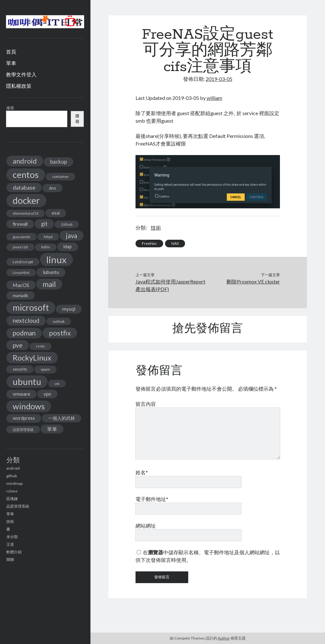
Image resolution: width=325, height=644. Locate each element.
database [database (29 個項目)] (24, 188)
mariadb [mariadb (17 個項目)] (20, 295)
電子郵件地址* (152, 499)
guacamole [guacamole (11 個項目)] (22, 237)
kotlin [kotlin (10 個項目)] (46, 247)
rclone (12, 491)
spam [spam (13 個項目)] (45, 369)
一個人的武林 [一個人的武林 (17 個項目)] (62, 418)
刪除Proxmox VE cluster (253, 281)
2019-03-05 (219, 79)
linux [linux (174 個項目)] (56, 260)
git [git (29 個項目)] (44, 224)
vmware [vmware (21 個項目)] (21, 394)
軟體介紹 (14, 552)
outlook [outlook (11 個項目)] (59, 321)
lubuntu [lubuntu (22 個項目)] (51, 272)
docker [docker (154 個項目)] (26, 200)
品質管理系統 (18, 506)
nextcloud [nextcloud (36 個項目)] (26, 320)
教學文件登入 (21, 74)
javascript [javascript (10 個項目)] (20, 247)
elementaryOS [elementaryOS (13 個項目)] (26, 213)
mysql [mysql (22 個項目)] (69, 309)
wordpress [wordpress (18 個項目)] (24, 418)
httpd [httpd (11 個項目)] (48, 237)
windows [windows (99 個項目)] (29, 406)
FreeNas (149, 243)
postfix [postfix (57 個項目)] (60, 333)
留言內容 (146, 404)
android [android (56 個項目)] (25, 161)
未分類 (12, 537)
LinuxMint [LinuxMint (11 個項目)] (21, 273)
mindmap (14, 483)
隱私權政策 (19, 86)
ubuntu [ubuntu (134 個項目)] (27, 382)
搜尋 (10, 108)
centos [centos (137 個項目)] (26, 175)
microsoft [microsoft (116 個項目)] (31, 308)
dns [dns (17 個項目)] (53, 188)
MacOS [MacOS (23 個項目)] (21, 285)
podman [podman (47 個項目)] (24, 333)
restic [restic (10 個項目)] (40, 346)
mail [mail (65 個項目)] (49, 284)
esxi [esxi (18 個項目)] (56, 213)
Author (224, 638)
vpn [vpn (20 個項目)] (47, 394)
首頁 (11, 52)
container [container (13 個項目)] (60, 176)
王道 (10, 544)
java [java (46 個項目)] (72, 236)
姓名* (142, 472)
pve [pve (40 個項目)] (18, 345)
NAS (175, 243)
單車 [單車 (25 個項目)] (52, 429)
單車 (11, 63)
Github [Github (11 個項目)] (67, 224)
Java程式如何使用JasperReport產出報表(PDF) (170, 285)
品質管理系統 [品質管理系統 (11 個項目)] (23, 429)
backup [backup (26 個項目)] (59, 162)
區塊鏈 (12, 499)
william (214, 98)
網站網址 (146, 526)
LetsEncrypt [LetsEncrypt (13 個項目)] (23, 262)
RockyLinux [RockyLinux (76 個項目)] (32, 358)
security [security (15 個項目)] (20, 369)
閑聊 (10, 559)
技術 (10, 521)
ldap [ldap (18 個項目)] (68, 247)
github (12, 476)
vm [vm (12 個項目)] (57, 384)
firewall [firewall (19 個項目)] (20, 224)
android (13, 468)
